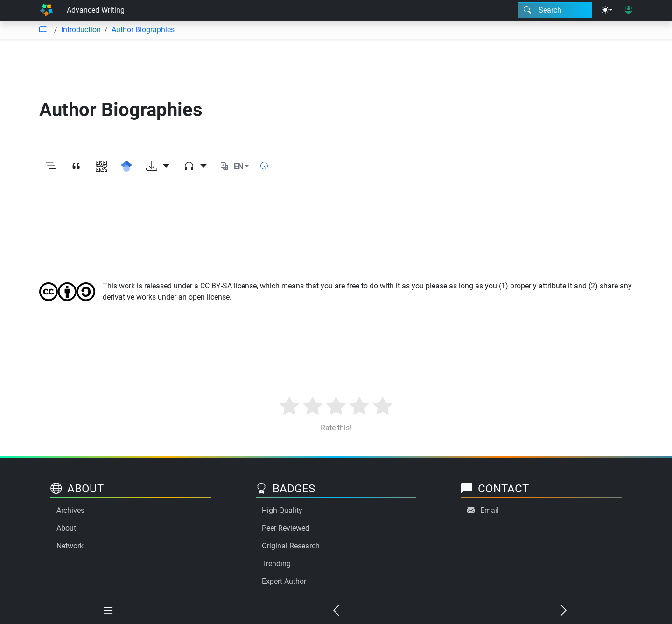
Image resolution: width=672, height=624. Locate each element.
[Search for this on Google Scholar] (126, 167)
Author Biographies (143, 30)
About (66, 528)
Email (490, 510)
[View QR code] (101, 167)
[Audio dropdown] (195, 167)
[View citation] (76, 167)
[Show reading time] (264, 166)
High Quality (282, 510)
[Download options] (158, 167)
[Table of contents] (43, 30)
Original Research (291, 546)
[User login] (629, 10)
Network (70, 546)
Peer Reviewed (286, 528)
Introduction (81, 30)
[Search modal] (555, 10)
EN (238, 166)
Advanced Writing (96, 10)
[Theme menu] (607, 10)
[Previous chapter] (336, 611)
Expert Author (284, 581)
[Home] (46, 10)
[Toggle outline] (51, 167)
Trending (276, 564)
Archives (70, 510)
